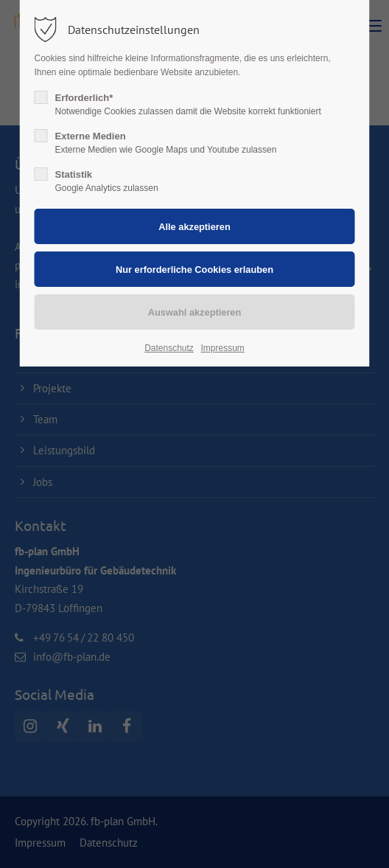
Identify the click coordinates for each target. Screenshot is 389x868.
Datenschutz (169, 348)
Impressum (222, 348)
